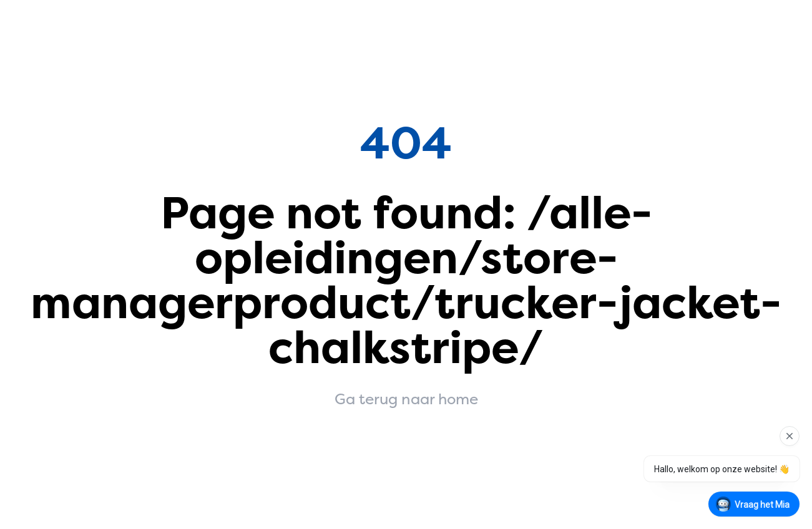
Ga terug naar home (406, 399)
